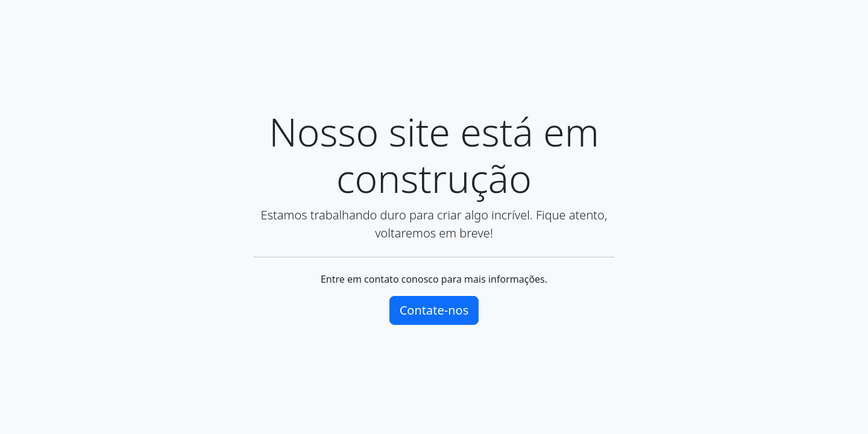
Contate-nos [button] (434, 310)
